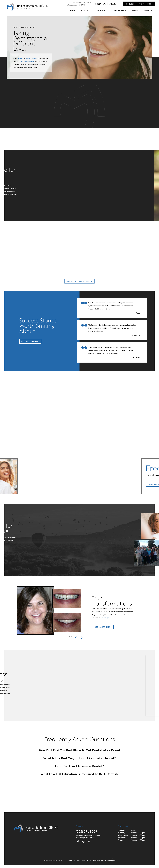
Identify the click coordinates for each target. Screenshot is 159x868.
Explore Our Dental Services (79, 281)
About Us (85, 10)
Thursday (122, 838)
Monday (121, 830)
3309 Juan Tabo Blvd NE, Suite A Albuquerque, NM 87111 (79, 4)
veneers (20, 58)
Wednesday (123, 835)
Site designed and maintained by (102, 860)
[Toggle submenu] (89, 10)
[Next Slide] (82, 637)
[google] (83, 842)
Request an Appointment (139, 4)
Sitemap (70, 860)
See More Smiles (103, 627)
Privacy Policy (81, 860)
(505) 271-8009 (106, 4)
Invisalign (105, 618)
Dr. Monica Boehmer (26, 61)
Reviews (135, 10)
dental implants (31, 58)
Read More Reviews (30, 341)
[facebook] (78, 842)
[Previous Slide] (76, 637)
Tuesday (121, 833)
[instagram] (89, 842)
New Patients (120, 10)
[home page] (27, 7)
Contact (149, 10)
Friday (121, 840)
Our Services (102, 10)
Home (73, 10)
